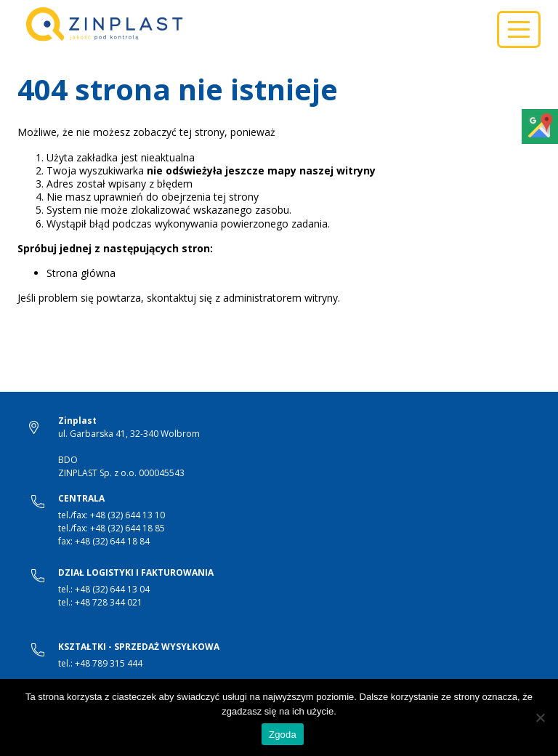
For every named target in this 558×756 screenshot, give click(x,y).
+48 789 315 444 (109, 663)
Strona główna (81, 273)
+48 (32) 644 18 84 (112, 541)
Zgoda (283, 735)
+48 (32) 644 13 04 (112, 589)
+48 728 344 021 (109, 602)
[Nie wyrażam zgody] (540, 717)
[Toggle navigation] (519, 29)
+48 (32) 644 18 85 (128, 528)
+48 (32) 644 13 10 (128, 515)
